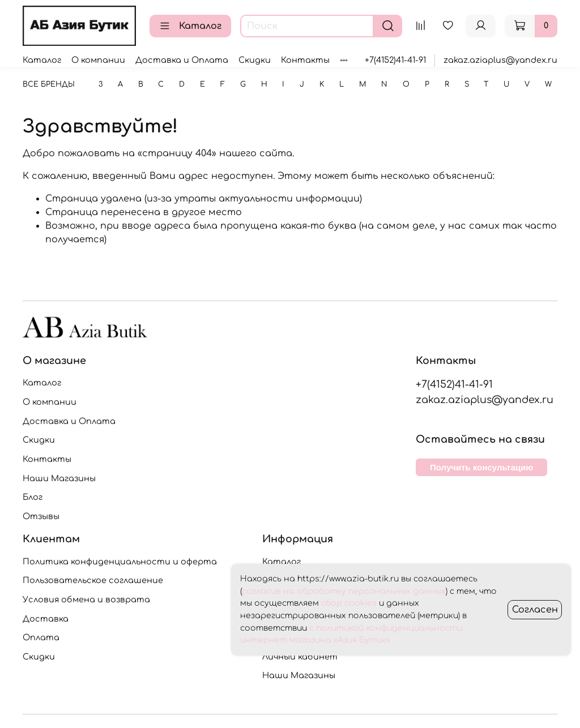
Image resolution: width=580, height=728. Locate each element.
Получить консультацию (481, 467)
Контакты (305, 60)
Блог (33, 497)
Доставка (46, 619)
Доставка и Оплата (182, 60)
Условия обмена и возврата (86, 599)
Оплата (41, 637)
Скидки (255, 60)
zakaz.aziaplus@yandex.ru (500, 60)
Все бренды (49, 84)
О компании (98, 60)
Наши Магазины (59, 478)
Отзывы (41, 516)
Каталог (190, 26)
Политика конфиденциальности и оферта (120, 562)
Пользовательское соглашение (93, 580)
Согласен (535, 610)
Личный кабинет (300, 657)
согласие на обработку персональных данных (344, 591)
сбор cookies (349, 603)
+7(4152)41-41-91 (395, 60)
